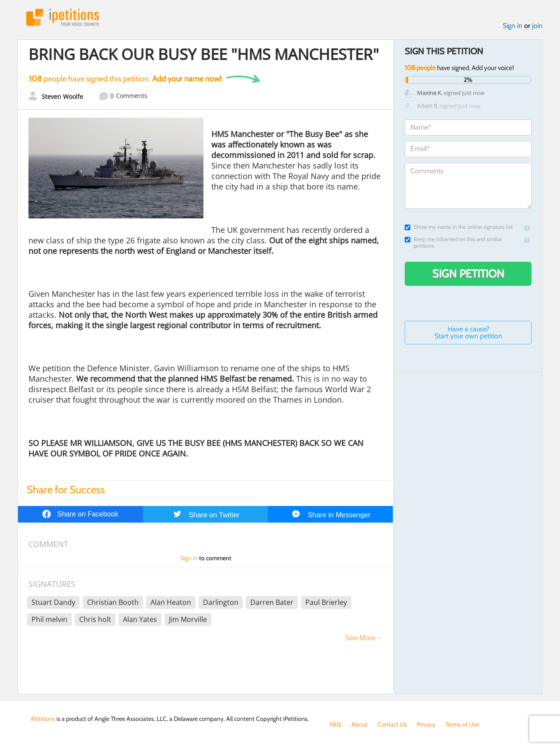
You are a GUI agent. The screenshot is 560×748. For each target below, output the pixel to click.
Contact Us (392, 724)
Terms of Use (462, 724)
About (359, 724)
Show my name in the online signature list (459, 227)
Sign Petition (468, 274)
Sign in (513, 26)
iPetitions (63, 17)
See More (360, 638)
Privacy (426, 724)
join (537, 26)
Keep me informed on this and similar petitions (453, 242)
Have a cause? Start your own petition (468, 332)
